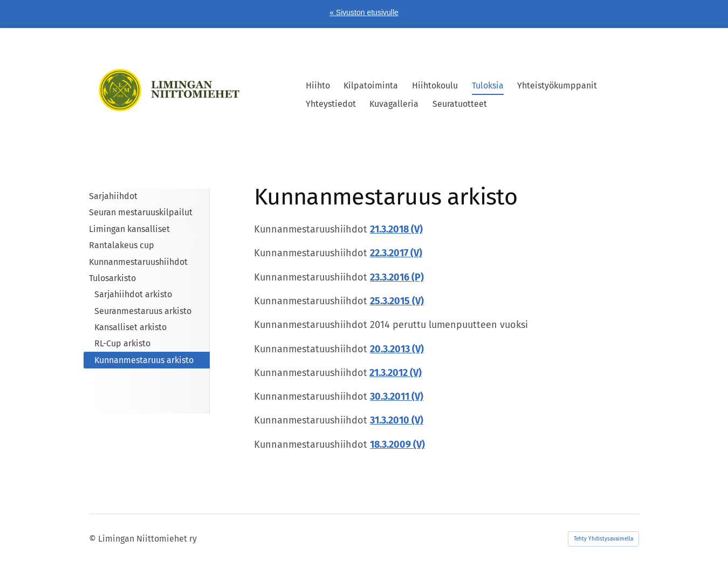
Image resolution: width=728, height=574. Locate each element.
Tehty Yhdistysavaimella (603, 539)
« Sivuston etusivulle (364, 12)
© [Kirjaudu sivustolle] (94, 539)
